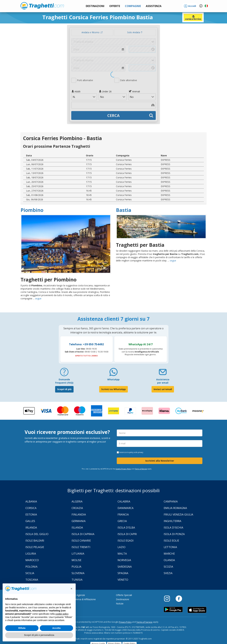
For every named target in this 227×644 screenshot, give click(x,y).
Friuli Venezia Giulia (178, 514)
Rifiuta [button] (22, 628)
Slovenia (78, 573)
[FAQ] (64, 373)
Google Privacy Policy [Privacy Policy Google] (123, 469)
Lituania (78, 554)
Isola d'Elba (126, 527)
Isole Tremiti (81, 547)
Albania (31, 501)
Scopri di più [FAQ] (64, 389)
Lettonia (170, 547)
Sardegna (125, 567)
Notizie (120, 604)
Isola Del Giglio (37, 534)
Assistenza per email (163, 381)
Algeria (77, 501)
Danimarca (126, 508)
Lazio (121, 547)
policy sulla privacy (136, 452)
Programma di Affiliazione (82, 599)
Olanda (169, 560)
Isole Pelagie (35, 547)
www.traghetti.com (42, 6)
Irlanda (31, 527)
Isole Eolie (171, 540)
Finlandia (79, 514)
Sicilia (30, 573)
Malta (122, 554)
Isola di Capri (127, 534)
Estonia (31, 514)
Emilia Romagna (175, 508)
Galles (30, 521)
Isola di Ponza (174, 534)
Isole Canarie (81, 540)
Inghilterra (173, 521)
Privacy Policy (125, 622)
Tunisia (77, 580)
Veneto (123, 580)
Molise (76, 560)
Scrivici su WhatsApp (113, 389)
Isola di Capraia (83, 534)
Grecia (122, 521)
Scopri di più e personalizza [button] (39, 635)
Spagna (123, 573)
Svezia (168, 573)
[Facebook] (179, 598)
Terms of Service (141, 469)
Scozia (168, 567)
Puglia (76, 567)
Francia (123, 514)
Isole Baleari (35, 540)
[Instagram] (169, 598)
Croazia (77, 508)
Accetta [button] (57, 628)
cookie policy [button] (62, 614)
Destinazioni (122, 599)
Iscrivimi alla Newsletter (160, 461)
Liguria (31, 554)
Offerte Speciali (124, 595)
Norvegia (124, 560)
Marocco (32, 560)
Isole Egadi (126, 540)
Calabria (124, 501)
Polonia (31, 567)
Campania (171, 501)
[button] (154, 6)
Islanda (77, 527)
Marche (169, 554)
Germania (79, 521)
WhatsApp (113, 379)
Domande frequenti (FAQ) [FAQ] (64, 381)
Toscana (32, 580)
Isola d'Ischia (174, 527)
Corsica (31, 508)
